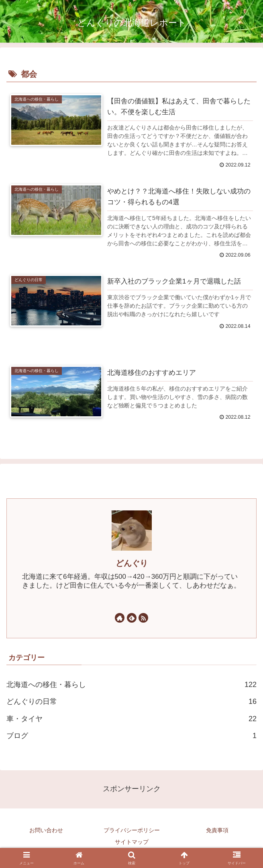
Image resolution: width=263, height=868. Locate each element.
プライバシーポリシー (132, 831)
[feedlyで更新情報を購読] (132, 618)
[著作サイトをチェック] (120, 618)
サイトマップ (132, 842)
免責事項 (217, 831)
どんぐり (132, 564)
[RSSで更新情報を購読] (143, 618)
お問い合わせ (46, 831)
